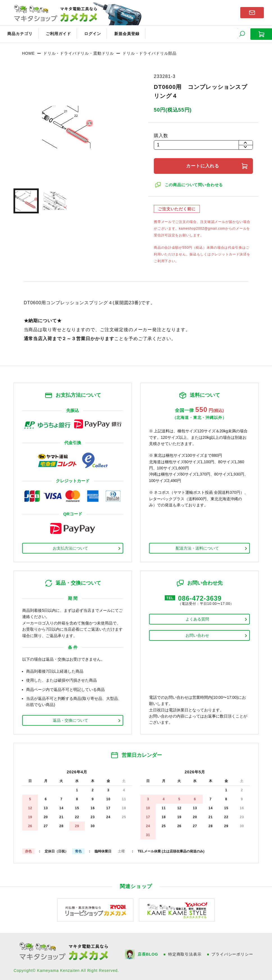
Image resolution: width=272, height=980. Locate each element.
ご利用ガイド (55, 33)
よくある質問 (197, 618)
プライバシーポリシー (233, 953)
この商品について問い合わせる (194, 183)
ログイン (88, 33)
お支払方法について (70, 547)
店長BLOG (148, 953)
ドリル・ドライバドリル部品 (149, 52)
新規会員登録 (120, 33)
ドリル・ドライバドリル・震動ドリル (79, 52)
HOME (28, 52)
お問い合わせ (197, 634)
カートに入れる (203, 164)
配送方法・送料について (197, 547)
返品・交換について (70, 719)
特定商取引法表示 (185, 953)
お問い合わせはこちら (252, 12)
